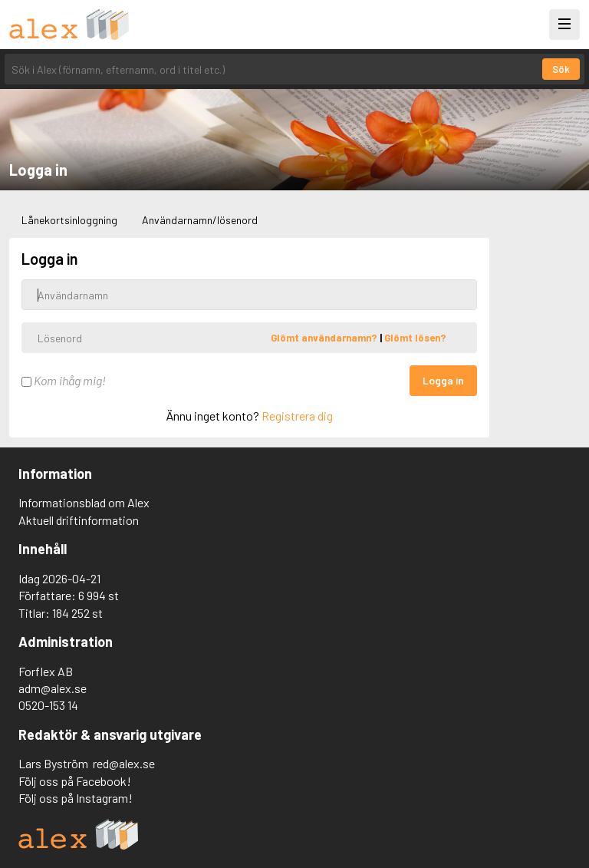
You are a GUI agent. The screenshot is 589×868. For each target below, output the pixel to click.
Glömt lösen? (415, 338)
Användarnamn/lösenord (200, 220)
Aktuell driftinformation (79, 520)
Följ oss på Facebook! (75, 781)
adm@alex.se (53, 688)
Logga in (443, 380)
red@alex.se (124, 763)
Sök (561, 69)
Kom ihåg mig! (64, 380)
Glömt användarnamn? (325, 338)
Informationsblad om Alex (84, 502)
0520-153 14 (48, 705)
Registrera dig (297, 416)
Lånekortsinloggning (69, 220)
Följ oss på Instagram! (76, 798)
